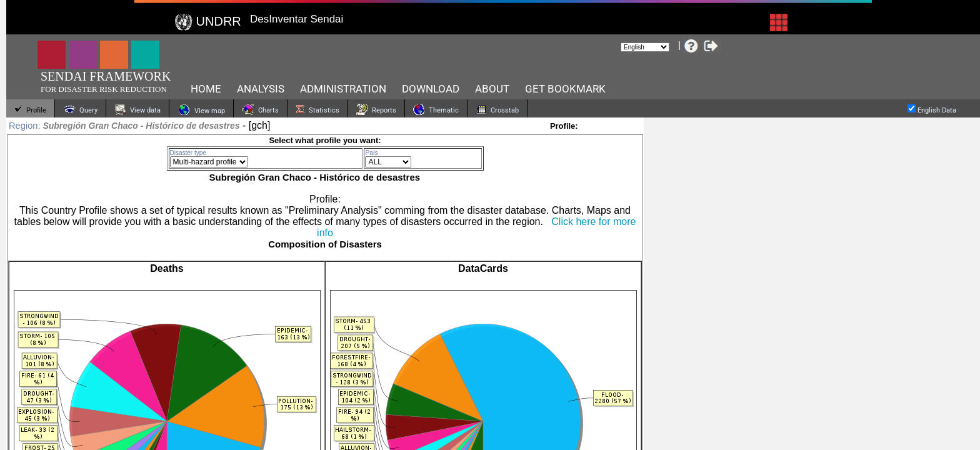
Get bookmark (565, 89)
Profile (30, 109)
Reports (376, 109)
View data (137, 109)
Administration (343, 89)
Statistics (317, 109)
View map (201, 110)
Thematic (436, 109)
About (492, 89)
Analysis (261, 89)
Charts (260, 109)
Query (80, 109)
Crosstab (497, 109)
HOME (206, 89)
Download (431, 89)
